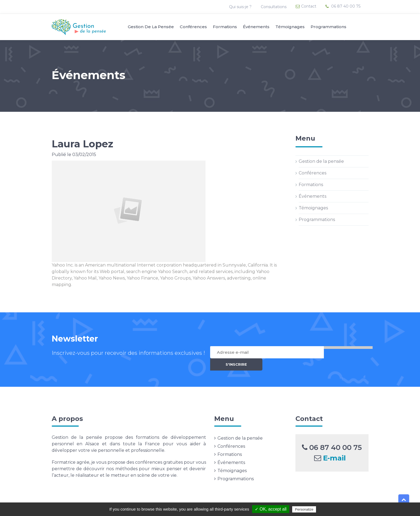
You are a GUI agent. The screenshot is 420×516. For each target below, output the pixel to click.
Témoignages (290, 27)
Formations (225, 27)
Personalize (304, 509)
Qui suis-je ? (241, 7)
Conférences (193, 27)
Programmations (328, 27)
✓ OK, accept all (271, 509)
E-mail (334, 447)
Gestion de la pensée (151, 27)
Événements (256, 27)
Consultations (274, 7)
